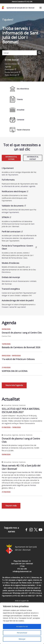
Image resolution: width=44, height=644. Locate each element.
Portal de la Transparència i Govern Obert (17, 247)
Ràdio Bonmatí (11, 75)
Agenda (8, 67)
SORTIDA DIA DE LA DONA (15, 371)
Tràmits (16, 99)
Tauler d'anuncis (20, 130)
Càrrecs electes (11, 64)
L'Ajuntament (8, 168)
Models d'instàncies (11, 263)
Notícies (22, 405)
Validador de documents (13, 206)
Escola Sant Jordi (11, 72)
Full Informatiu (8, 180)
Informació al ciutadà (11, 158)
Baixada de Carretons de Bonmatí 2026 (21, 347)
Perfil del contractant (11, 232)
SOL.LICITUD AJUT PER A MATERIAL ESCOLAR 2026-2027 (21, 410)
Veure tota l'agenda (14, 385)
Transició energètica (11, 289)
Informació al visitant (33, 158)
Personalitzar (22, 633)
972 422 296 (22, 569)
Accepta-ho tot (22, 626)
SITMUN (5, 217)
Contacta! (17, 120)
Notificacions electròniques (14, 191)
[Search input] (20, 53)
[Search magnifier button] (39, 53)
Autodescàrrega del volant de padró (18, 300)
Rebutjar (22, 639)
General (15, 405)
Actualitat (17, 110)
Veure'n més (11, 506)
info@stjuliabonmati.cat (22, 571)
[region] (22, 623)
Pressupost (9, 69)
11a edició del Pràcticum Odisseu (18, 359)
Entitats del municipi (11, 277)
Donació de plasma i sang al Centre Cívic (22, 333)
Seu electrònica (19, 89)
